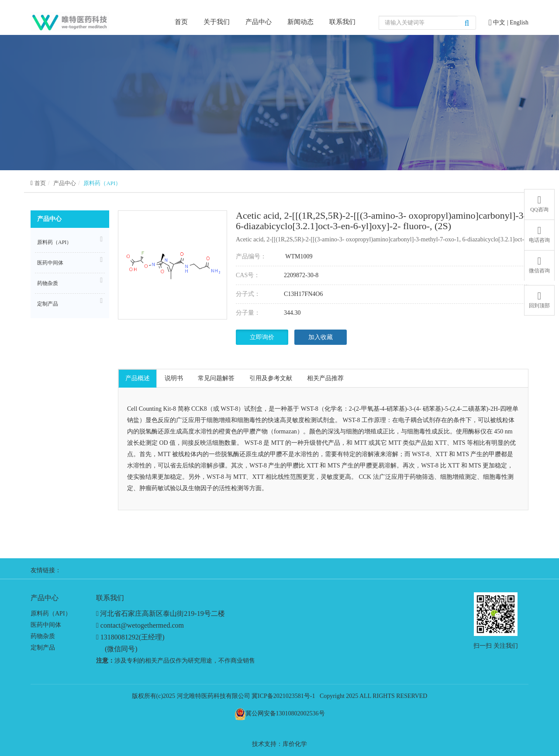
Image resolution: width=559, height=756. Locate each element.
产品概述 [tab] (138, 378)
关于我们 (217, 22)
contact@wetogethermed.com (142, 625)
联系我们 (342, 22)
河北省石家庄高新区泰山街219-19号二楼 (162, 613)
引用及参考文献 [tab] (271, 378)
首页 (181, 21)
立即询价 (262, 337)
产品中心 (259, 22)
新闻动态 (300, 22)
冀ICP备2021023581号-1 (283, 696)
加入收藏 (321, 337)
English (519, 22)
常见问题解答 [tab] (216, 378)
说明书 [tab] (174, 378)
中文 (500, 22)
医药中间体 (70, 261)
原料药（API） (102, 183)
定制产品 (70, 302)
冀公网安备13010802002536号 (285, 713)
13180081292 (120, 637)
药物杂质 (70, 282)
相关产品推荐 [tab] (325, 378)
